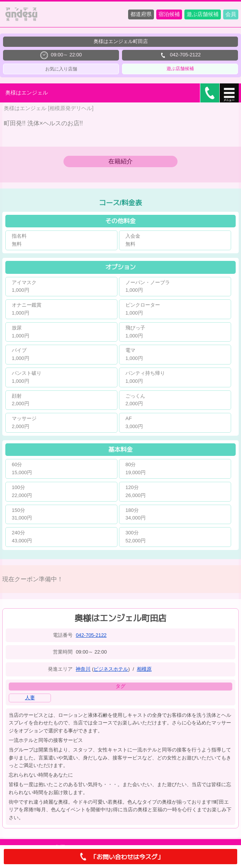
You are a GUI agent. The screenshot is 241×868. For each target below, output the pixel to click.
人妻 (30, 698)
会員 (231, 14)
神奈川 (83, 669)
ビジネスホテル (111, 669)
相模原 (144, 669)
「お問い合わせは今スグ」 (121, 857)
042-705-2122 (91, 635)
